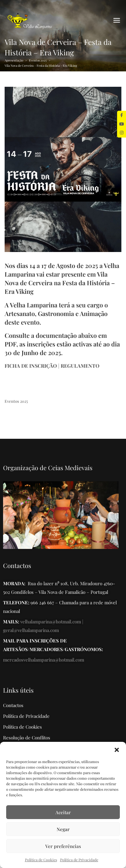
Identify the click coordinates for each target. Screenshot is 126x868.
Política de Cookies (41, 860)
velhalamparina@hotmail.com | (52, 622)
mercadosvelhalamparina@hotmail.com (44, 660)
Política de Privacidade (79, 860)
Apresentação (14, 60)
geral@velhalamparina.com (31, 630)
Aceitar (63, 812)
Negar (63, 829)
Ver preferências (63, 846)
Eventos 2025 (38, 60)
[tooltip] (122, 115)
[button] (117, 750)
